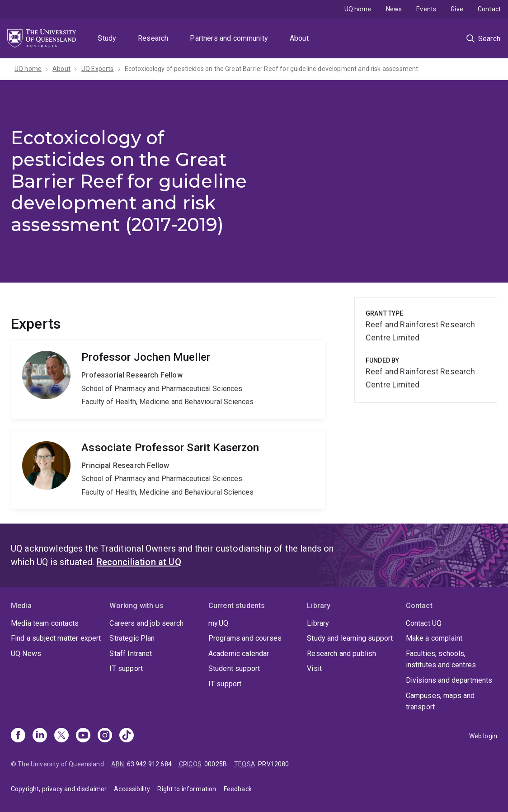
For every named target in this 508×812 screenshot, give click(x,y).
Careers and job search (146, 623)
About (299, 38)
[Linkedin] (40, 736)
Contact (489, 9)
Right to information (187, 789)
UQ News (26, 654)
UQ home (358, 9)
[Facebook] (18, 736)
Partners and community (229, 38)
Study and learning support (350, 638)
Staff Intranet (131, 654)
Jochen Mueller (168, 379)
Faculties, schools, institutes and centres (441, 659)
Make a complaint (434, 638)
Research (153, 38)
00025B (216, 764)
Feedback (238, 789)
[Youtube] (83, 736)
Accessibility (132, 789)
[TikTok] (127, 736)
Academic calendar (239, 654)
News (394, 9)
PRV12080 (273, 764)
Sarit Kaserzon (168, 470)
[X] (61, 736)
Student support (234, 668)
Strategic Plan (132, 638)
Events (426, 9)
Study (107, 38)
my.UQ (219, 623)
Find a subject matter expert (56, 638)
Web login (483, 736)
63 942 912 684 (149, 764)
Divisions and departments (449, 680)
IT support (126, 668)
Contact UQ (424, 623)
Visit (314, 668)
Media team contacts (45, 623)
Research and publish (341, 654)
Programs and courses (245, 638)
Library (318, 623)
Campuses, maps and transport (440, 701)
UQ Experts (98, 69)
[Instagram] (105, 736)
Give (457, 9)
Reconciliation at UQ (139, 562)
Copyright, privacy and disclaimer (59, 789)
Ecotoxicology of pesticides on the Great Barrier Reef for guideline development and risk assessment (272, 69)
